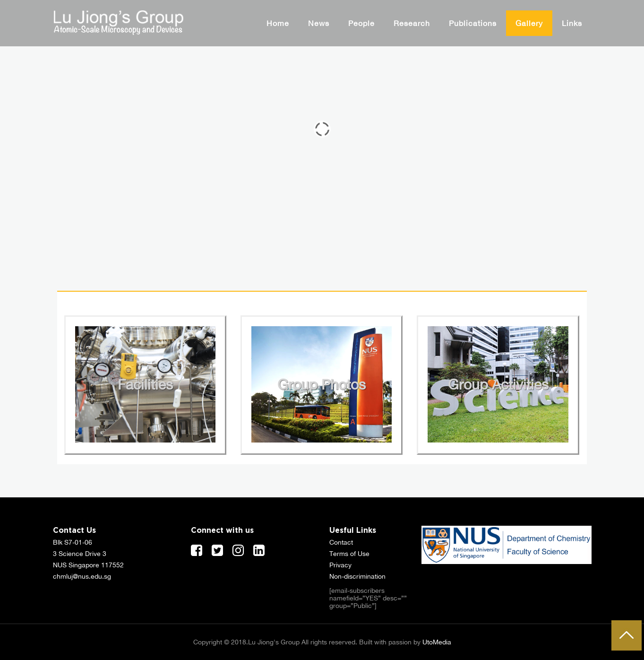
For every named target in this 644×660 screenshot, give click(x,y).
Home (278, 23)
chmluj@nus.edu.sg (82, 576)
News (319, 23)
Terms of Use (349, 554)
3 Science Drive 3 (80, 554)
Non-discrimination (357, 576)
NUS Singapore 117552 (88, 565)
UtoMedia (437, 642)
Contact (341, 542)
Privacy (340, 565)
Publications (473, 23)
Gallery (529, 23)
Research (412, 23)
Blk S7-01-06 (73, 542)
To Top (627, 635)
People (361, 23)
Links (572, 23)
